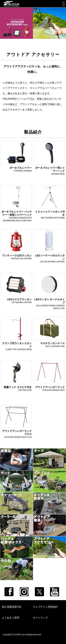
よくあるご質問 (11, 618)
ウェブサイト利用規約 (45, 607)
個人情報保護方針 (12, 607)
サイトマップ (40, 618)
